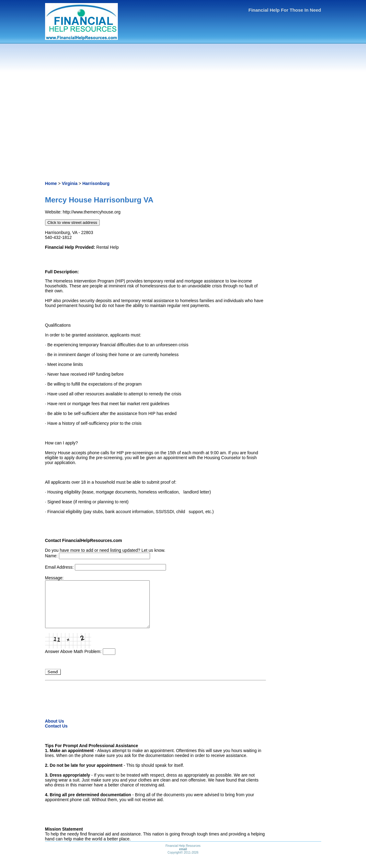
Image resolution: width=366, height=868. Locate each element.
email (183, 858)
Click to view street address (72, 223)
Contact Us (56, 735)
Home (51, 183)
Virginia (69, 183)
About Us (55, 730)
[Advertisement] (183, 113)
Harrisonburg (96, 183)
